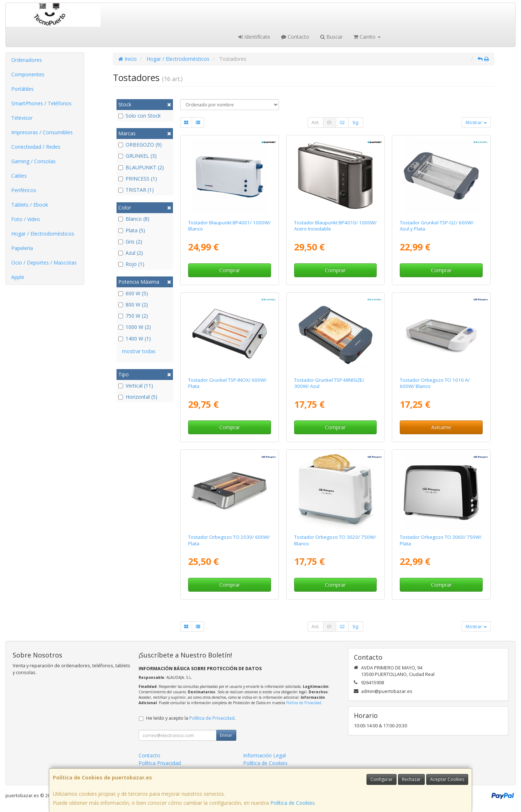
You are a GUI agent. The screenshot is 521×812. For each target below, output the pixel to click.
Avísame (441, 427)
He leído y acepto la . (191, 718)
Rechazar (411, 779)
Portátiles (22, 89)
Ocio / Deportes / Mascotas (44, 263)
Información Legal (264, 755)
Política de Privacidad (304, 703)
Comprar (230, 270)
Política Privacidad (160, 763)
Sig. (356, 122)
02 (342, 122)
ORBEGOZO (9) (140, 145)
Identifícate (254, 37)
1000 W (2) (135, 327)
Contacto (295, 37)
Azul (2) (131, 253)
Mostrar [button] (476, 122)
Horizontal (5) (138, 397)
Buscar (331, 37)
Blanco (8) (134, 219)
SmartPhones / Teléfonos (41, 103)
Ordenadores (27, 60)
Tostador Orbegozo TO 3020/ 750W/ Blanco (335, 540)
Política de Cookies (293, 803)
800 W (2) (133, 304)
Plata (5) (132, 230)
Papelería (22, 248)
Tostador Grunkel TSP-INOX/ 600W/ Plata (227, 383)
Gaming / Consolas (33, 161)
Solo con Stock (139, 116)
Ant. (315, 122)
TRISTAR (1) (136, 190)
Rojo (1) (131, 264)
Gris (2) (130, 242)
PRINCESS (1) (138, 179)
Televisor (22, 118)
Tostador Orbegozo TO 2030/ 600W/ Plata (229, 540)
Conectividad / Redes (36, 147)
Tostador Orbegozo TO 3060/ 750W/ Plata (441, 540)
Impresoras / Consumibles (42, 132)
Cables (19, 176)
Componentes (28, 74)
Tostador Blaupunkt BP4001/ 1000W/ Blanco (229, 226)
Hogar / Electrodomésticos (43, 234)
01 (330, 122)
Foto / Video (26, 219)
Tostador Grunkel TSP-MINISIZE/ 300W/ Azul (329, 383)
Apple (18, 277)
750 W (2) (133, 316)
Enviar (226, 735)
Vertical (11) (136, 386)
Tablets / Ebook (30, 205)
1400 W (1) (135, 339)
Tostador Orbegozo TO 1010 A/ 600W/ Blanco (435, 383)
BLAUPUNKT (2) (141, 167)
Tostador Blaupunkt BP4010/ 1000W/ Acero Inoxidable (335, 226)
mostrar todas (139, 351)
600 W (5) (133, 293)
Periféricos (24, 190)
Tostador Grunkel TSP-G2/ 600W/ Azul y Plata (437, 226)
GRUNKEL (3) (137, 156)
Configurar (382, 779)
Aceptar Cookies (447, 779)
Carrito (367, 37)
